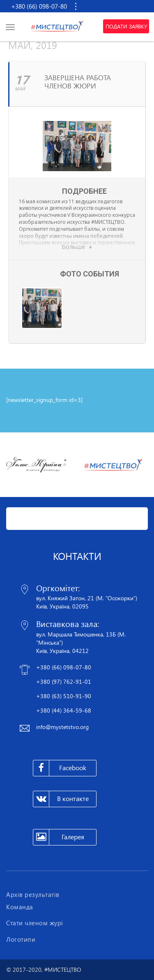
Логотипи (21, 939)
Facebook (60, 768)
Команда (20, 907)
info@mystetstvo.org (62, 727)
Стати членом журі (35, 923)
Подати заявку (126, 26)
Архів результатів (33, 894)
